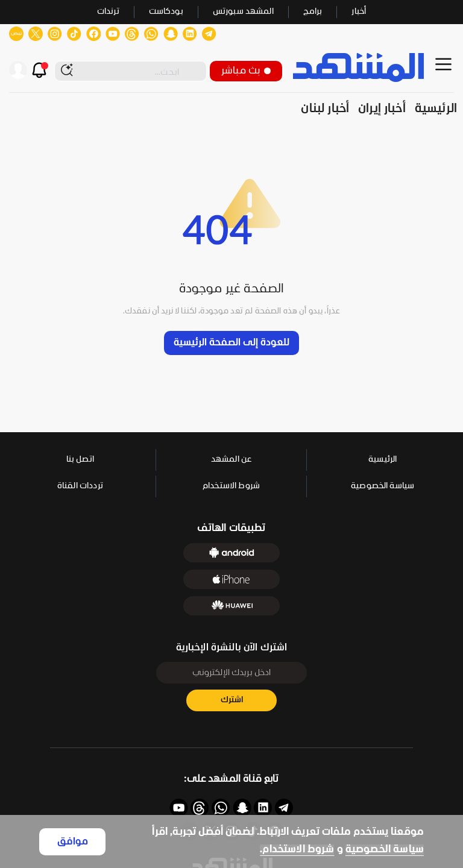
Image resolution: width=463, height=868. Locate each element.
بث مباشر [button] (246, 71)
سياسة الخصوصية (385, 850)
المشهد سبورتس (243, 12)
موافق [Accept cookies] (73, 842)
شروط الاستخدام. (297, 850)
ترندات (108, 12)
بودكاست (166, 12)
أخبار (359, 12)
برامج (313, 12)
